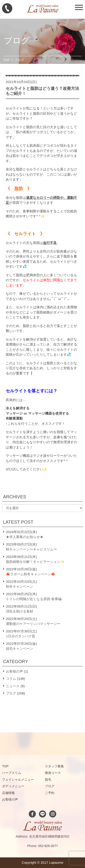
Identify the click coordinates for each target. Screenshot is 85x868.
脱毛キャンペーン (19, 649)
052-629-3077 (48, 846)
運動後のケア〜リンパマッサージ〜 (33, 624)
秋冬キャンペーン (19, 586)
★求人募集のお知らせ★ (25, 537)
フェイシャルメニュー (18, 780)
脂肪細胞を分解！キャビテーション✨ (35, 562)
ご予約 (50, 793)
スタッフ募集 (54, 766)
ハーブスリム (12, 773)
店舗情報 (8, 793)
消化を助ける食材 (19, 611)
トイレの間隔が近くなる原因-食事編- (34, 599)
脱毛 (48, 780)
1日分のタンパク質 (20, 636)
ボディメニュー (13, 786)
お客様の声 (14, 671)
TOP (6, 60)
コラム (11, 679)
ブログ (11, 693)
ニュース (13, 686)
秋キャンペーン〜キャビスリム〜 (31, 549)
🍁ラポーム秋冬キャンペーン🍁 (31, 574)
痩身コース (53, 773)
